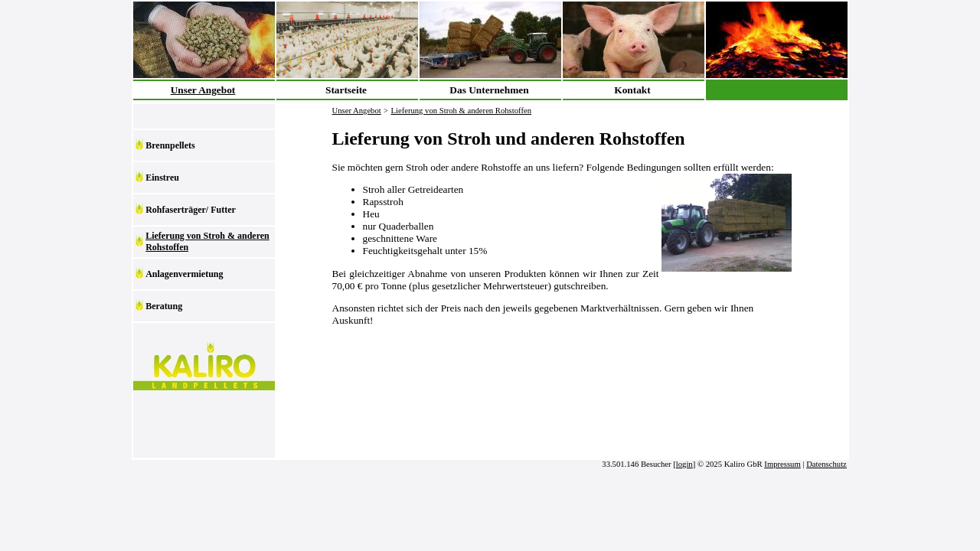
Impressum (782, 464)
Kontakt (632, 90)
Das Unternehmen (489, 90)
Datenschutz (826, 464)
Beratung (164, 306)
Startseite (346, 90)
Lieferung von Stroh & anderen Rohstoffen (207, 241)
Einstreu (162, 178)
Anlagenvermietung (184, 274)
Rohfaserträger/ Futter (191, 210)
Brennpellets (170, 145)
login (684, 464)
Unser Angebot (203, 90)
